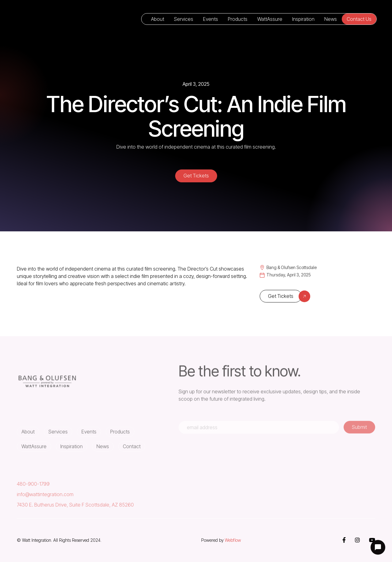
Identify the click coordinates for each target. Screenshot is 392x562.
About (158, 19)
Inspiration (303, 19)
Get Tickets (196, 176)
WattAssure (270, 19)
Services (184, 19)
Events (211, 19)
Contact (132, 450)
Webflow (233, 540)
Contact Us (359, 19)
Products (238, 19)
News (331, 19)
